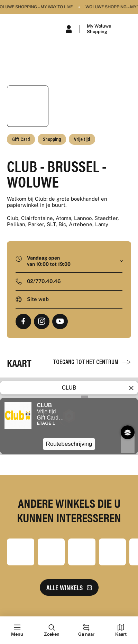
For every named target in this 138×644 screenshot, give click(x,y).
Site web (38, 299)
